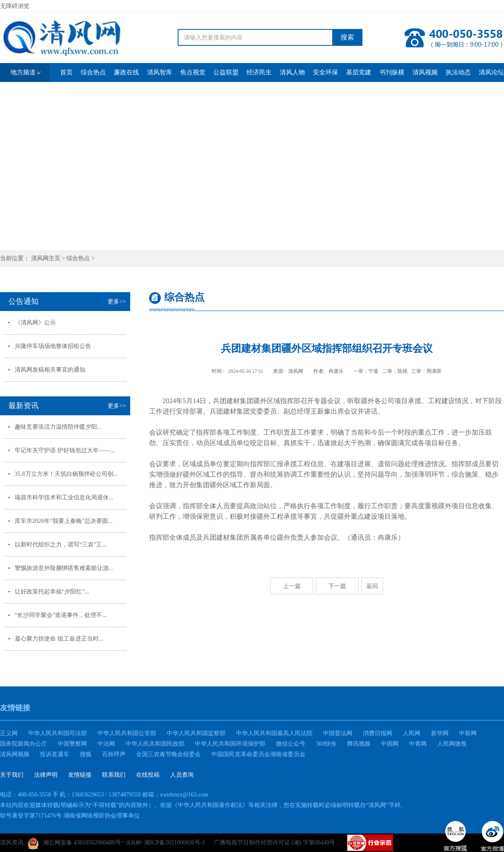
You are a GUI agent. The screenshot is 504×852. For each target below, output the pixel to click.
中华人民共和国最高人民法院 (274, 733)
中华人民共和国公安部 (127, 733)
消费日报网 (378, 733)
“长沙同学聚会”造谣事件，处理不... (61, 615)
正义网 (9, 733)
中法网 (106, 744)
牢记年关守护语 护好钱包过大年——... (65, 450)
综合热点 (78, 258)
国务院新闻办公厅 (24, 744)
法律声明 (46, 775)
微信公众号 (291, 744)
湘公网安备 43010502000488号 (74, 844)
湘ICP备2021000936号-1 (175, 843)
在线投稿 (148, 775)
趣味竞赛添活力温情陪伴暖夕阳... (58, 427)
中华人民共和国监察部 (196, 733)
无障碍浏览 (15, 6)
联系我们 (114, 775)
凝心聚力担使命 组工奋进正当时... (59, 639)
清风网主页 (46, 258)
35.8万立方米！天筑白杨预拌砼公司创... (66, 474)
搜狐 (86, 754)
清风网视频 (15, 754)
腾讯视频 (359, 744)
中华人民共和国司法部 (58, 733)
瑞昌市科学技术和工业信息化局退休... (64, 497)
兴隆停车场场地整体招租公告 (53, 346)
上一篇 (292, 586)
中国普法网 (338, 733)
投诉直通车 (55, 754)
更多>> (117, 302)
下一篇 (337, 586)
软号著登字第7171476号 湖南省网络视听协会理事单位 (70, 816)
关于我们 (12, 775)
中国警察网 (72, 744)
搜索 (347, 37)
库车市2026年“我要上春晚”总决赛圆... (64, 521)
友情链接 (80, 775)
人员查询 (182, 775)
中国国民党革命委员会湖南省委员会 (258, 754)
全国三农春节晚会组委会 (168, 754)
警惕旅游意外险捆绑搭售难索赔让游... (64, 568)
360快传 (326, 744)
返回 (372, 586)
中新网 (468, 733)
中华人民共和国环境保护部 (230, 744)
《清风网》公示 (35, 323)
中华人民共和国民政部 (155, 744)
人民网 (412, 733)
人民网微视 (452, 744)
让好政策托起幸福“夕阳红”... (52, 592)
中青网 (418, 744)
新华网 (440, 733)
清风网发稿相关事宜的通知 (50, 370)
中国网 (390, 744)
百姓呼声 (114, 754)
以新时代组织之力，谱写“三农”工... (61, 545)
